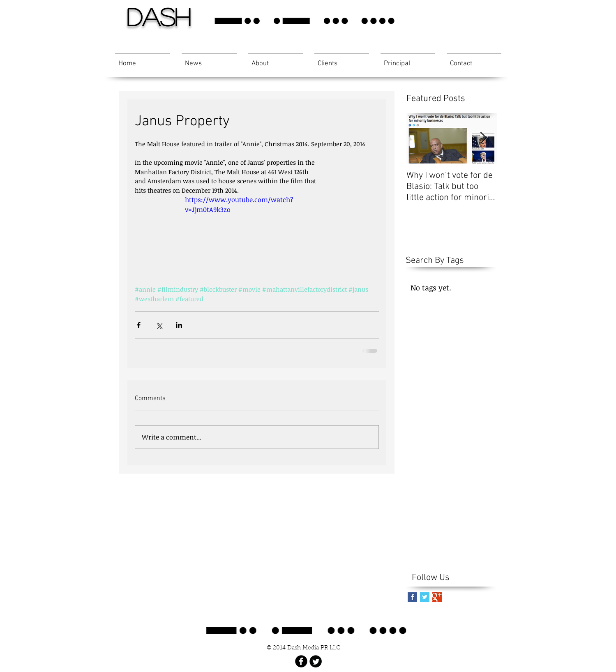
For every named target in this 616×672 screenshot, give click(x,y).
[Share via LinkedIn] (179, 325)
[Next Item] (484, 138)
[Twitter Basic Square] (425, 597)
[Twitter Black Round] (316, 661)
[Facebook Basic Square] (412, 597)
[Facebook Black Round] (301, 661)
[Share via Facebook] (139, 325)
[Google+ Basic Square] (437, 597)
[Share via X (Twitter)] (159, 325)
